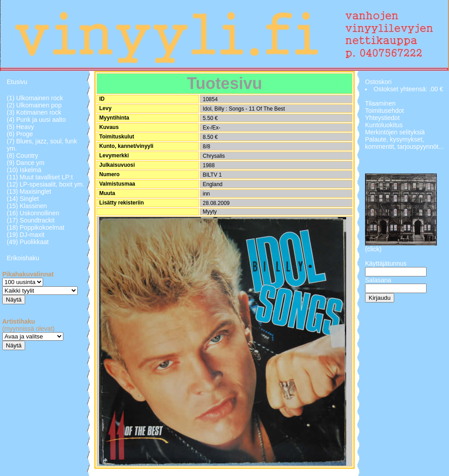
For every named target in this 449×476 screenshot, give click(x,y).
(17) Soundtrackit (31, 220)
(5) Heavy (20, 127)
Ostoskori (378, 82)
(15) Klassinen (27, 206)
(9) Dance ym (26, 163)
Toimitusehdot (384, 111)
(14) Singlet (23, 199)
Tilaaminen (380, 103)
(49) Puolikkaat (28, 242)
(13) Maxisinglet (29, 191)
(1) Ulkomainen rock (35, 98)
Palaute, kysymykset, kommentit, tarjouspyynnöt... (404, 143)
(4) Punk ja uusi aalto (36, 120)
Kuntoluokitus (384, 125)
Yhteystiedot (382, 118)
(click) (373, 249)
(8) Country (22, 156)
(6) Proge (20, 134)
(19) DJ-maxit (26, 235)
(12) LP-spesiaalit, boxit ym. (46, 184)
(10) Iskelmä (24, 170)
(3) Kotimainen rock (34, 112)
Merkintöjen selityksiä (395, 132)
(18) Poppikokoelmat (35, 227)
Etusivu (17, 82)
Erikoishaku (23, 258)
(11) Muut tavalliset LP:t (40, 177)
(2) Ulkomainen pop (34, 105)
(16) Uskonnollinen (33, 213)
